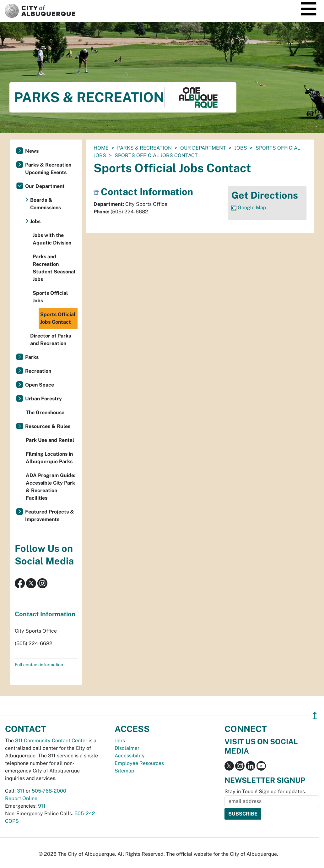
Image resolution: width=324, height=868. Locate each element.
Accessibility (130, 756)
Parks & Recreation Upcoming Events (48, 169)
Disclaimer (127, 748)
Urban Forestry (43, 399)
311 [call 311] (21, 791)
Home (101, 148)
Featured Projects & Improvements (50, 516)
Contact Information (45, 614)
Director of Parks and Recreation (51, 340)
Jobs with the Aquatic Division (52, 239)
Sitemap (124, 771)
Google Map (252, 208)
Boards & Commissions (46, 204)
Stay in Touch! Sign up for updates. (265, 791)
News (32, 151)
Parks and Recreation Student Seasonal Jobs (54, 268)
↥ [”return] (315, 716)
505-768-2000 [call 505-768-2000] (49, 791)
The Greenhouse (45, 412)
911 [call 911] (42, 806)
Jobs (241, 148)
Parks (32, 357)
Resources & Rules (48, 426)
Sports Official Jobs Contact (58, 318)
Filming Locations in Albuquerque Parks (49, 458)
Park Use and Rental (50, 440)
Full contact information (39, 665)
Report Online (21, 798)
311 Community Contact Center (51, 741)
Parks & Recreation (144, 148)
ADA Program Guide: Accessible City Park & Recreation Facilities (51, 487)
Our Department (203, 148)
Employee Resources (139, 763)
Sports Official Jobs (50, 297)
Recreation (38, 371)
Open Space (40, 385)
